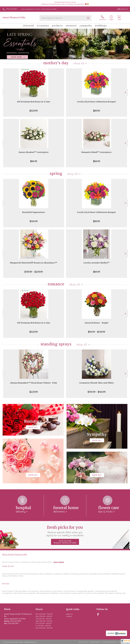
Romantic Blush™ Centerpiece (97, 152)
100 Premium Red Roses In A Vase (34, 102)
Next (126, 92)
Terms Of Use (83, 642)
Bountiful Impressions (34, 212)
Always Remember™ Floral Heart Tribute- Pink (34, 383)
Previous (4, 92)
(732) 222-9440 (11, 9)
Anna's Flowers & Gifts (14, 17)
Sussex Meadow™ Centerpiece (34, 152)
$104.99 (34, 221)
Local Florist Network (109, 642)
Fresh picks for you (65, 531)
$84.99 (34, 161)
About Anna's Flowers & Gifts (15, 554)
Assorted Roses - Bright (97, 323)
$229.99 (34, 392)
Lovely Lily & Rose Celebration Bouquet (97, 102)
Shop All (79, 63)
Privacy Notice (95, 642)
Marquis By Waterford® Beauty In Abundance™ (34, 263)
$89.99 (97, 111)
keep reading (59, 562)
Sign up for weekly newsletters (65, 542)
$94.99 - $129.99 (97, 332)
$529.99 (34, 111)
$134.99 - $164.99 (97, 392)
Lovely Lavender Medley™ (97, 263)
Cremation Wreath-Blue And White (97, 383)
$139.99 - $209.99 (34, 272)
